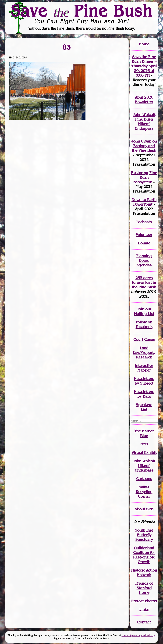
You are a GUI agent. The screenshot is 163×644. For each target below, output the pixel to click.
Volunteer (144, 235)
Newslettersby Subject (144, 381)
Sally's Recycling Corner (144, 492)
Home (144, 44)
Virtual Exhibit (144, 453)
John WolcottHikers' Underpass (144, 466)
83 (67, 47)
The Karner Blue (144, 433)
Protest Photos (144, 601)
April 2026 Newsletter (144, 100)
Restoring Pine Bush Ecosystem (144, 177)
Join (140, 309)
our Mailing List (144, 311)
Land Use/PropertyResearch (144, 352)
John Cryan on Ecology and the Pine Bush (144, 146)
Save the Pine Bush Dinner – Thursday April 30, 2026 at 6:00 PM (144, 66)
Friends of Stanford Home (144, 588)
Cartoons (144, 479)
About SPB (144, 509)
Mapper (144, 370)
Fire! (144, 444)
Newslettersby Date (144, 394)
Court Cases (144, 339)
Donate (144, 243)
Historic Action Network (144, 572)
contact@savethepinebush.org (138, 635)
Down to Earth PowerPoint (144, 202)
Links (144, 609)
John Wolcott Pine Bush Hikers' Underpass (144, 122)
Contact (144, 622)
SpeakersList (144, 407)
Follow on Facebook (144, 324)
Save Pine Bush (82, 11)
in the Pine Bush (144, 285)
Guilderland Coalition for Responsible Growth (144, 555)
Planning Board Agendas (144, 260)
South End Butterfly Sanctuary (144, 535)
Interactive (144, 366)
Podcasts (144, 222)
